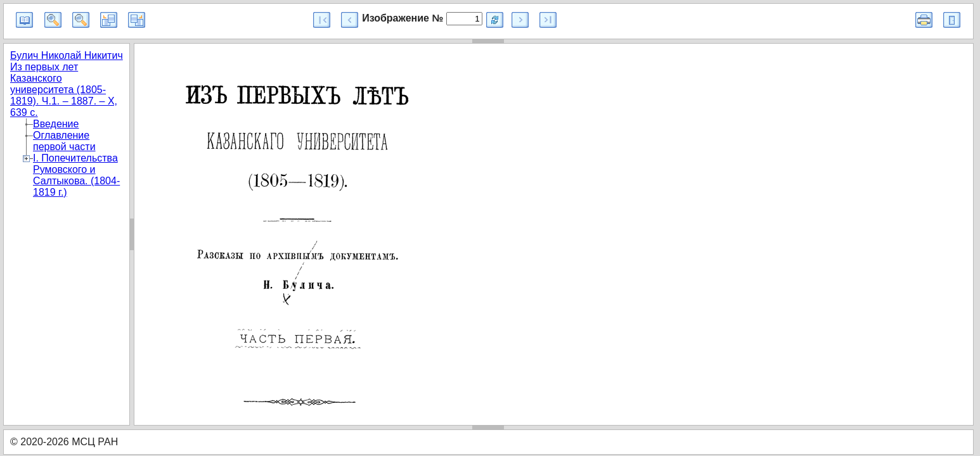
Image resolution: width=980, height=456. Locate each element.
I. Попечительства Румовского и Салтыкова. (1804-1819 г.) (76, 175)
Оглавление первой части (64, 141)
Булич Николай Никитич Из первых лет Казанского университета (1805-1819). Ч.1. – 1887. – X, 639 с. (67, 84)
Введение (56, 124)
